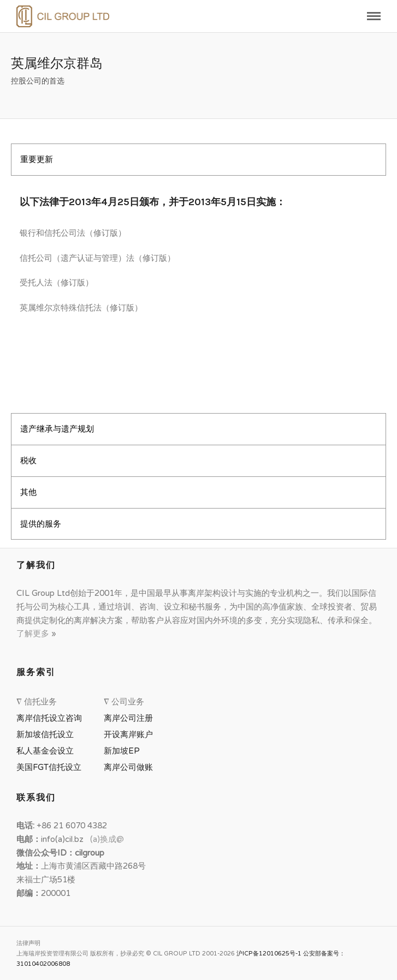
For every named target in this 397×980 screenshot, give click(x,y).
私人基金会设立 (45, 751)
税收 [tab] (28, 461)
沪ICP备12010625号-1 (269, 954)
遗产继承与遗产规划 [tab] (57, 429)
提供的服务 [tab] (41, 524)
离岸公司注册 (131, 718)
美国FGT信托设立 (51, 767)
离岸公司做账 (128, 767)
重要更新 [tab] (37, 159)
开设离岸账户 (128, 734)
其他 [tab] (28, 492)
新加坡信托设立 (47, 734)
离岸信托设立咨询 (51, 718)
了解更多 (34, 634)
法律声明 (28, 943)
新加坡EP (122, 751)
